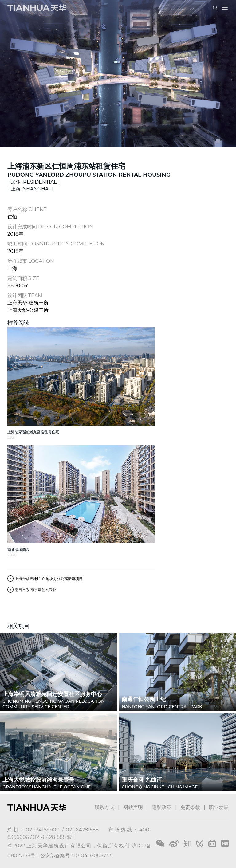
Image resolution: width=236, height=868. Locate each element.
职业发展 (219, 807)
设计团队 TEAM (25, 295)
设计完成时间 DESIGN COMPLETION (50, 227)
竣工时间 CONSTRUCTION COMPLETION (56, 244)
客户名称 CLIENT (27, 209)
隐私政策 (162, 807)
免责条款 (190, 807)
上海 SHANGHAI (30, 189)
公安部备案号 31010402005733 (76, 856)
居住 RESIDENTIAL (34, 182)
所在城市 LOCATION (31, 261)
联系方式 (104, 807)
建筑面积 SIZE (23, 278)
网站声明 (133, 807)
